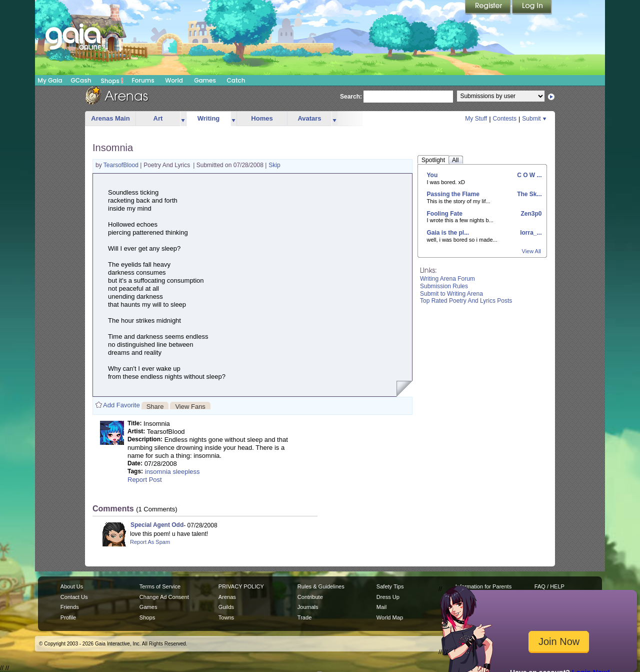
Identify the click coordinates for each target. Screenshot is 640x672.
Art (158, 118)
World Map (390, 617)
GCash (81, 80)
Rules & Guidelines (321, 586)
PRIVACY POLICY (241, 586)
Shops (112, 81)
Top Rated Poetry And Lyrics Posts (466, 301)
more (183, 119)
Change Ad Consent (164, 597)
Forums (143, 80)
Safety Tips (390, 586)
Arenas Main (110, 118)
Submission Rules (444, 286)
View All (531, 251)
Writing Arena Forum (447, 279)
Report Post (145, 480)
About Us (72, 586)
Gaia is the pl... (448, 233)
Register (488, 8)
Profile (68, 617)
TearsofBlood (122, 165)
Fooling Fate (445, 214)
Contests (505, 119)
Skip (274, 165)
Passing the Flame (453, 194)
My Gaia (50, 80)
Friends (70, 607)
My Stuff (476, 119)
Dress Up (388, 597)
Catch (236, 80)
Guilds (226, 607)
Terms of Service (160, 586)
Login (532, 8)
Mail (381, 607)
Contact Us (74, 597)
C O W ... (529, 175)
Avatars (309, 118)
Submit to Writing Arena (451, 294)
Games (205, 80)
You (432, 175)
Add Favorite (121, 405)
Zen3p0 (530, 214)
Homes (262, 118)
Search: (351, 97)
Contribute (310, 597)
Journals (308, 607)
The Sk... (529, 194)
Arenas (227, 597)
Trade (304, 617)
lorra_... (530, 233)
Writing (209, 118)
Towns (226, 617)
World (174, 80)
